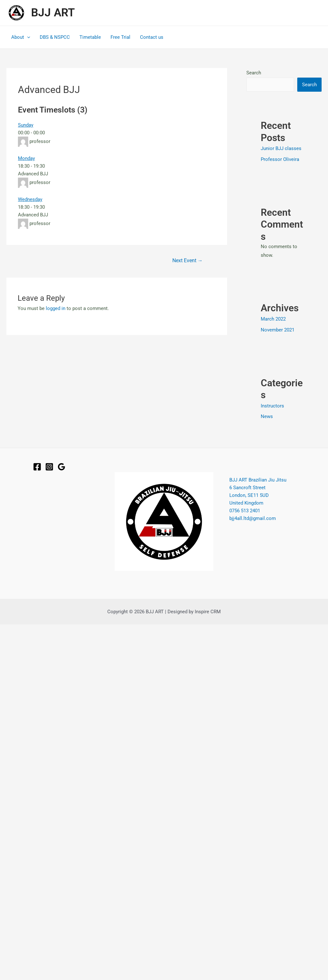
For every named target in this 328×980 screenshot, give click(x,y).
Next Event (188, 260)
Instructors (272, 406)
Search (254, 73)
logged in (56, 308)
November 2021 (278, 330)
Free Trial (120, 37)
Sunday (26, 125)
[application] (27, 37)
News (267, 416)
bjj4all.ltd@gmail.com (253, 518)
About (21, 37)
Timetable (90, 37)
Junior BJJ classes (281, 148)
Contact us (152, 37)
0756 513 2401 (245, 510)
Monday (26, 158)
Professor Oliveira (280, 159)
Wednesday (30, 199)
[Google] (61, 467)
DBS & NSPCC (55, 37)
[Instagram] (49, 467)
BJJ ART (53, 13)
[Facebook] (37, 467)
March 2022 (273, 319)
